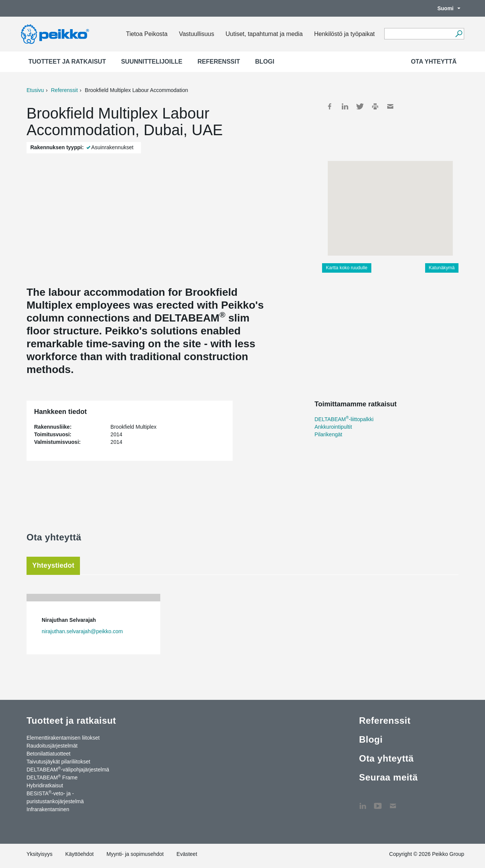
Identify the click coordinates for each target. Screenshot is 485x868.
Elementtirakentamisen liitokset (63, 738)
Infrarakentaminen (48, 809)
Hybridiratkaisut (45, 785)
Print (375, 106)
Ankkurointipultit (333, 427)
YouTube (378, 802)
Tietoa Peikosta (147, 34)
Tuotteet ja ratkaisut (67, 62)
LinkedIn (345, 106)
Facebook (330, 106)
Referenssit (219, 62)
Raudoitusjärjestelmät (52, 746)
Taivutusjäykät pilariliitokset (58, 762)
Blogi (265, 62)
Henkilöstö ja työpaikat (344, 34)
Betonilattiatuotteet (48, 754)
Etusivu (35, 90)
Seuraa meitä (388, 777)
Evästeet (187, 854)
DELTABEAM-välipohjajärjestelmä (68, 769)
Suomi (445, 8)
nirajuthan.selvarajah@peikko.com (82, 631)
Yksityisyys (39, 854)
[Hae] (459, 34)
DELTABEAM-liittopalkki (344, 419)
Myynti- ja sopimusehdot (135, 854)
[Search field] (419, 34)
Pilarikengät (328, 434)
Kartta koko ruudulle (347, 268)
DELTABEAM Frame (52, 777)
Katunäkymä (442, 268)
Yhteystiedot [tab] (53, 565)
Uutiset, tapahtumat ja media (264, 34)
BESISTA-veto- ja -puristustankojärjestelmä (55, 797)
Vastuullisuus (196, 34)
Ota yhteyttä (434, 62)
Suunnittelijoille (152, 62)
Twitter (360, 106)
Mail (390, 106)
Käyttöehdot (79, 854)
